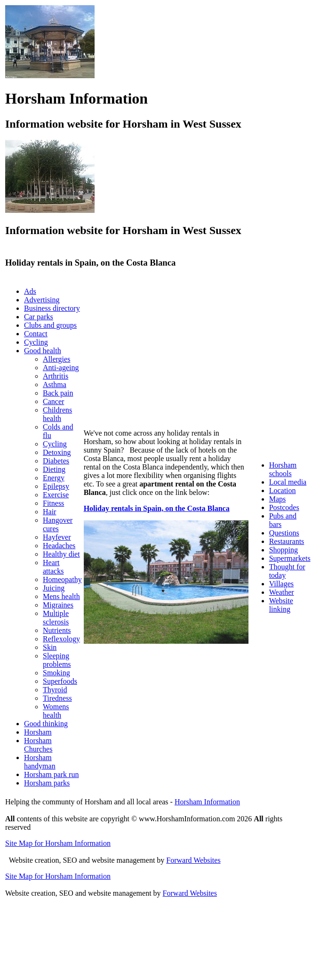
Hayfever (57, 537)
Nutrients (57, 630)
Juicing (54, 588)
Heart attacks (53, 567)
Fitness (53, 503)
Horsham (38, 732)
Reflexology (61, 639)
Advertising (42, 300)
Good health (43, 351)
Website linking (281, 605)
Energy (54, 478)
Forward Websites (193, 860)
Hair (49, 512)
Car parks (39, 317)
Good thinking (46, 724)
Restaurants (287, 541)
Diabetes (56, 461)
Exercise (56, 495)
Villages (281, 584)
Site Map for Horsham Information (58, 843)
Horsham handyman (40, 762)
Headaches (59, 546)
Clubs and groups (50, 325)
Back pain (58, 393)
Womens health (56, 711)
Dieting (54, 469)
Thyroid (55, 690)
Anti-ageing (61, 368)
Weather (282, 592)
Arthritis (56, 376)
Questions (284, 533)
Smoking (56, 673)
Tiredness (57, 698)
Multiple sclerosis (56, 618)
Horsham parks (47, 783)
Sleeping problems (57, 660)
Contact (36, 334)
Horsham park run (51, 774)
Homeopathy (62, 579)
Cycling (36, 342)
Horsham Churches (38, 745)
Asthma (55, 385)
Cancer (53, 401)
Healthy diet (61, 554)
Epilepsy (56, 486)
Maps (278, 499)
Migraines (58, 605)
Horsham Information (207, 802)
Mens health (61, 596)
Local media (288, 482)
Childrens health (57, 414)
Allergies (56, 359)
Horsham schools (283, 469)
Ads (30, 291)
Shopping (284, 550)
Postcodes (284, 507)
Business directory (52, 308)
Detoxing (57, 452)
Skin (50, 647)
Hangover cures (58, 524)
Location (283, 490)
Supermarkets (290, 558)
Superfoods (60, 681)
